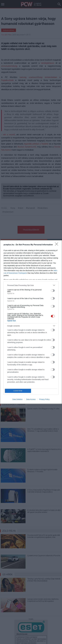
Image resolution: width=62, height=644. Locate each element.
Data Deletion (17, 399)
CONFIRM (18, 391)
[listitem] (31, 285)
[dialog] (31, 322)
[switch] (53, 291)
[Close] (57, 245)
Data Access (31, 399)
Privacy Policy (44, 399)
